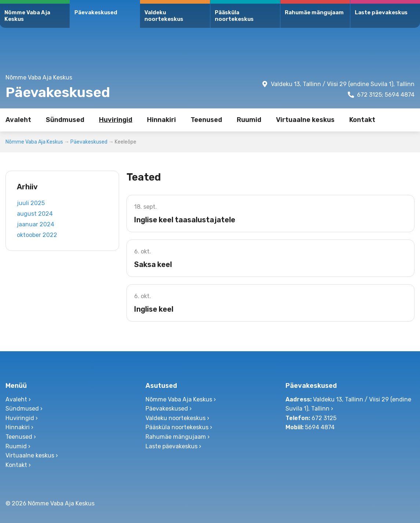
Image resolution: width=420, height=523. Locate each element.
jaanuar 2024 (36, 224)
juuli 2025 (31, 203)
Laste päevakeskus (381, 12)
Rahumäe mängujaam (314, 12)
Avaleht (18, 120)
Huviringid (116, 120)
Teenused (206, 120)
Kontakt (362, 120)
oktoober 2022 (37, 235)
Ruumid (249, 120)
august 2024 (35, 214)
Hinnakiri (161, 120)
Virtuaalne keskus (305, 120)
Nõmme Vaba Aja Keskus (27, 16)
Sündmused (65, 120)
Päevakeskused (96, 12)
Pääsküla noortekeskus (234, 16)
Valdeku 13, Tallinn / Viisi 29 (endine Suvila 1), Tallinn (343, 84)
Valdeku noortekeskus (164, 16)
